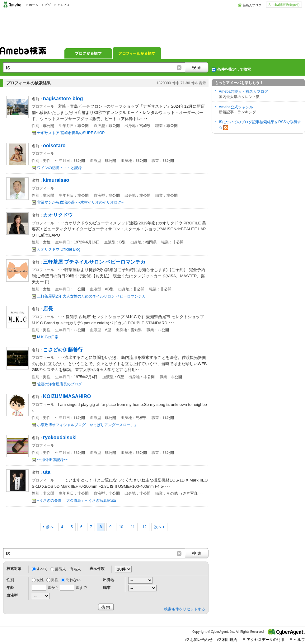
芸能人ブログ (252, 5)
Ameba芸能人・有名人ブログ (243, 92)
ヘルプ (297, 639)
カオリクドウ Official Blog (59, 249)
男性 (55, 580)
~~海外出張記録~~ (53, 460)
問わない (73, 580)
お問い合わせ (199, 639)
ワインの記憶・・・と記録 (59, 168)
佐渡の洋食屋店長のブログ (59, 384)
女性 (40, 580)
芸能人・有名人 (68, 569)
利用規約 (227, 639)
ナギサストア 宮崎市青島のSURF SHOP (71, 133)
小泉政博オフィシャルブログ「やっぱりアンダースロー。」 (87, 425)
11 (133, 527)
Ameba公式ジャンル (236, 107)
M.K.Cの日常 (48, 337)
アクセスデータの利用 (263, 639)
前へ (50, 527)
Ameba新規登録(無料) (284, 5)
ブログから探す (88, 53)
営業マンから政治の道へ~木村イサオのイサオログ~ (80, 202)
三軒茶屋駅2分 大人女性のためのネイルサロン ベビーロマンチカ (91, 296)
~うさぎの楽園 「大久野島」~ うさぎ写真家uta (76, 501)
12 (145, 527)
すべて (42, 569)
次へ (158, 527)
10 (121, 527)
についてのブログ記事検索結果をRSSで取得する (260, 125)
